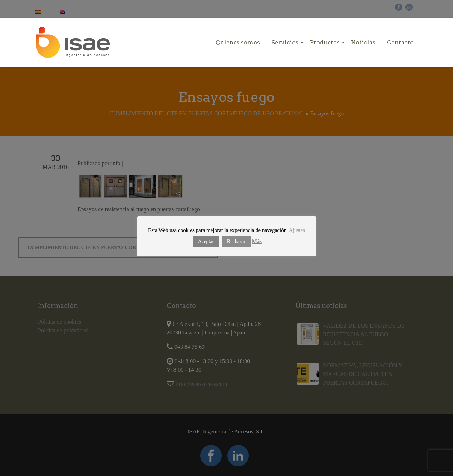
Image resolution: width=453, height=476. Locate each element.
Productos (325, 42)
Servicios (285, 42)
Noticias (363, 42)
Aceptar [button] (206, 241)
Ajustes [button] (297, 230)
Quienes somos (238, 42)
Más (257, 241)
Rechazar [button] (236, 241)
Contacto (400, 42)
